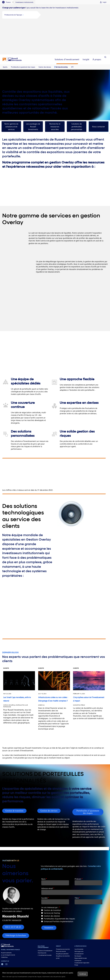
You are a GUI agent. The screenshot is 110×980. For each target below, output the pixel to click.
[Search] (105, 27)
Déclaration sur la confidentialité (72, 952)
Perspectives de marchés (63, 919)
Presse (76, 935)
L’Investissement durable (45, 925)
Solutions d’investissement (45, 921)
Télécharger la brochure (16, 906)
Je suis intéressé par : (54, 878)
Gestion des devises (45, 34)
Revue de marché (61, 922)
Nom (48, 849)
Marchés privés (42, 923)
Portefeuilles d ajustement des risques (23, 34)
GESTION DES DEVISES (51, 947)
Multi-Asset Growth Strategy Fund (31, 947)
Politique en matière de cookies (92, 952)
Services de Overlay (56, 883)
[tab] (7, 2)
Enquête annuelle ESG (62, 924)
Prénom (82, 849)
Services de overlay (61, 34)
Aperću (5, 34)
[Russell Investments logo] (12, 27)
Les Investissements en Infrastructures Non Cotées (75, 947)
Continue (83, 974)
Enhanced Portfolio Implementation (62, 892)
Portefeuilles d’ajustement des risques (90, 780)
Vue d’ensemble (79, 919)
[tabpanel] (55, 13)
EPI (72, 34)
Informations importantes (54, 952)
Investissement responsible (82, 933)
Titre (80, 868)
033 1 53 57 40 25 (13, 897)
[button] (20, 15)
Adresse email (52, 859)
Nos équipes (78, 926)
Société (49, 868)
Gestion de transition (14, 778)
